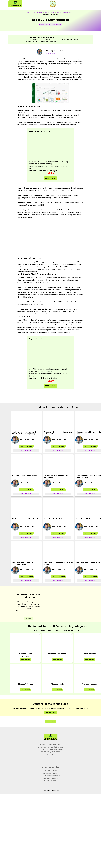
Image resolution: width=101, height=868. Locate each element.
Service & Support (50, 780)
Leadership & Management (51, 776)
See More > (29, 618)
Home (29, 12)
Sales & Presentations (51, 778)
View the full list (50, 713)
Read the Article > (26, 446)
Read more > (25, 659)
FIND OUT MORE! (50, 178)
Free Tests (51, 783)
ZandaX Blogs (38, 12)
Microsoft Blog (50, 12)
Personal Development (51, 773)
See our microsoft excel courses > (51, 24)
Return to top (51, 721)
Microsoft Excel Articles (64, 12)
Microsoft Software (50, 771)
